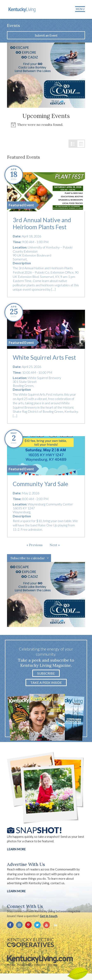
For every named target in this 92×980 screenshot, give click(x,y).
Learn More (16, 849)
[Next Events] (55, 545)
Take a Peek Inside (46, 682)
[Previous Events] (35, 545)
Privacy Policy (25, 965)
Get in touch (49, 916)
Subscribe (46, 673)
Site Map (53, 965)
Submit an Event (46, 35)
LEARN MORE (16, 891)
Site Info (40, 965)
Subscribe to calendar (28, 558)
